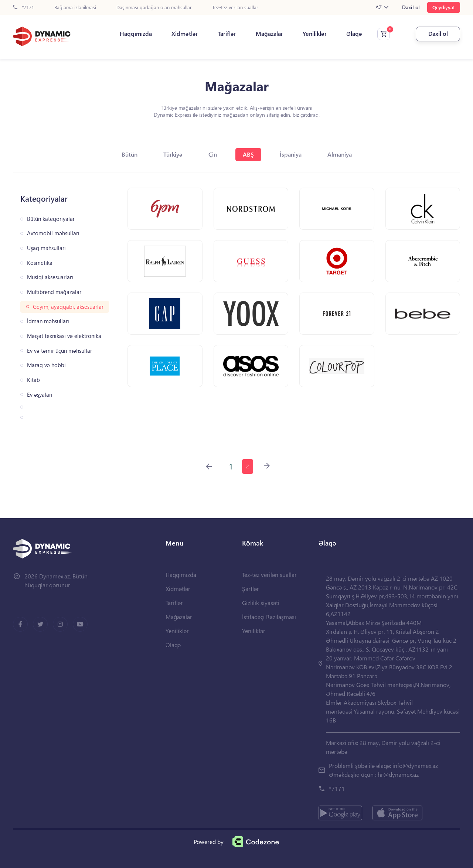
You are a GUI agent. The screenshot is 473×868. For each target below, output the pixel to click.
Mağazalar (269, 34)
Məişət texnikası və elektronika (64, 336)
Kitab (33, 380)
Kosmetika (40, 263)
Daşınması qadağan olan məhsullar (154, 8)
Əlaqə (354, 34)
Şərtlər (251, 589)
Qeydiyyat (444, 7)
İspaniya (291, 154)
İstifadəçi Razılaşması (269, 617)
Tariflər (227, 34)
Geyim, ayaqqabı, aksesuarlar (68, 307)
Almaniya (340, 154)
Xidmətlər (185, 34)
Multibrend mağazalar (54, 292)
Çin (213, 154)
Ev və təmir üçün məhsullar (59, 351)
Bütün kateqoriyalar (51, 219)
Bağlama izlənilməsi (75, 8)
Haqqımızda (136, 34)
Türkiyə (173, 154)
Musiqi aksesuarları (50, 277)
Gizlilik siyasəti (261, 603)
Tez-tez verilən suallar (235, 8)
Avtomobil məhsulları (53, 233)
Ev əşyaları (40, 395)
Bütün (130, 154)
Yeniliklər (315, 34)
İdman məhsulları (48, 321)
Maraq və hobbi (46, 365)
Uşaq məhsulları (46, 248)
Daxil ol (411, 7)
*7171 (23, 8)
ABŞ (248, 154)
